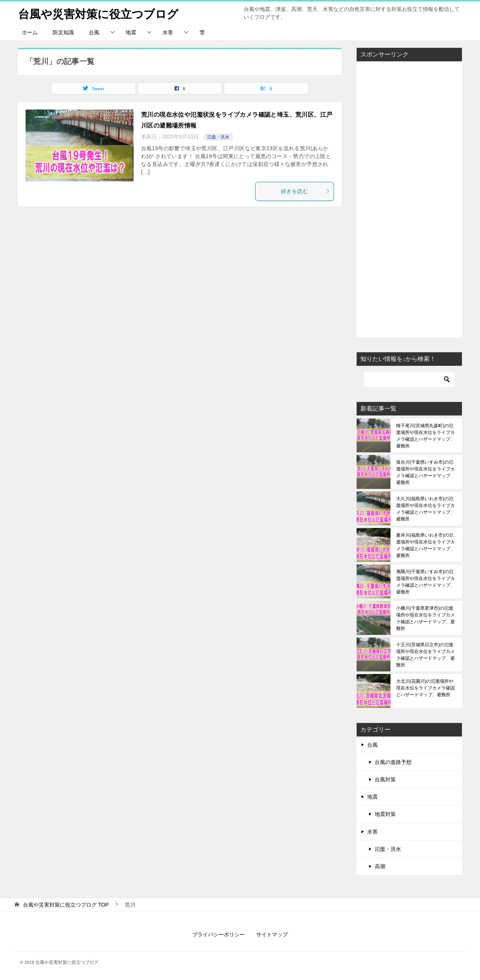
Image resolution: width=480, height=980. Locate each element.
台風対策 (385, 779)
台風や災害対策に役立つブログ (98, 13)
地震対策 (385, 814)
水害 (168, 32)
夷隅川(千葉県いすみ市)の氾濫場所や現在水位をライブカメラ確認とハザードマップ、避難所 (425, 582)
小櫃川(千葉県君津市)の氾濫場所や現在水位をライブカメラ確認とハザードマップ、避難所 (425, 618)
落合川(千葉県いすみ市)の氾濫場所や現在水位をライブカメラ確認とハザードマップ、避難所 (425, 472)
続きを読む (305, 191)
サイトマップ (272, 934)
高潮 (380, 866)
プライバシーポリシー (219, 934)
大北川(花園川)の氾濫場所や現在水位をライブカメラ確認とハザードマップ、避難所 (425, 688)
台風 (94, 32)
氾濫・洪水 (218, 137)
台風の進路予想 (393, 762)
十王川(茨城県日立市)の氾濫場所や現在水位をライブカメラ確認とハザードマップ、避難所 (425, 655)
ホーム (30, 32)
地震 (131, 32)
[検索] (409, 379)
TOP (66, 905)
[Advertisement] (409, 199)
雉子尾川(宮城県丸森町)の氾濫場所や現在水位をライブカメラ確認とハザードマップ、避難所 (425, 436)
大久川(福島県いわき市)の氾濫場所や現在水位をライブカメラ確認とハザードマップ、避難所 (425, 509)
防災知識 (63, 32)
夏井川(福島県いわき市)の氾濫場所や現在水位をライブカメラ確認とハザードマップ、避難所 (425, 545)
